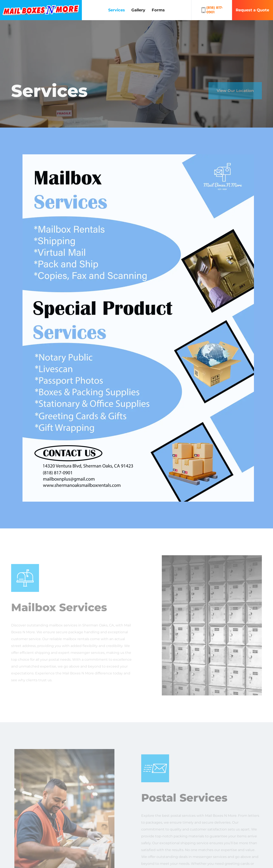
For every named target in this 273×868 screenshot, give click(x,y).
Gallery (138, 10)
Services (117, 10)
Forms (158, 10)
